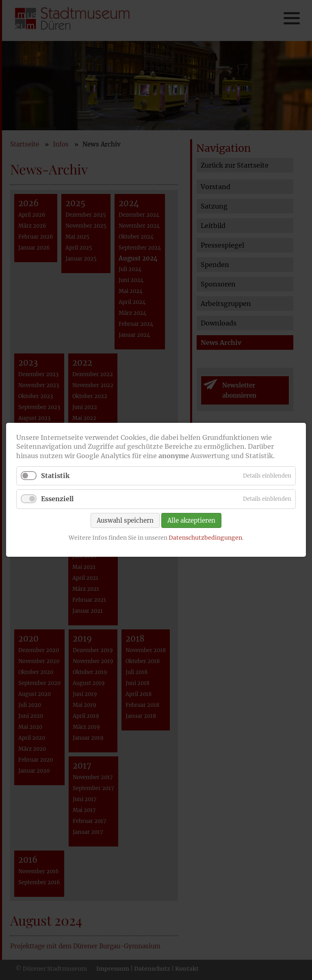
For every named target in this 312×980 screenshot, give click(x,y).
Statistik (55, 476)
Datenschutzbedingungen (205, 538)
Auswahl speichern (125, 520)
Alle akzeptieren (191, 520)
